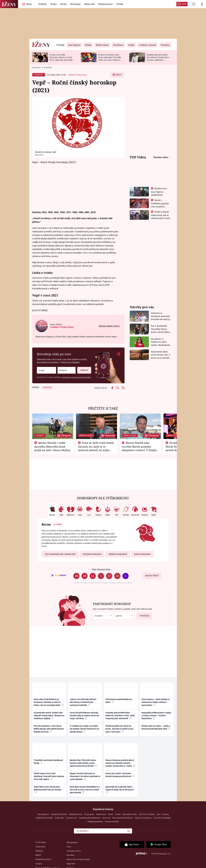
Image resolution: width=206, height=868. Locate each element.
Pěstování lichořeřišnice (122, 818)
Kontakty (71, 855)
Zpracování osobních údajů (78, 859)
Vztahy (53, 4)
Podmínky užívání (43, 859)
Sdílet (119, 75)
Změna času (101, 814)
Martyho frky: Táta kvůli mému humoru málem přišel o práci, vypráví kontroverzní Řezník (83, 763)
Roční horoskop (142, 554)
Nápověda (71, 864)
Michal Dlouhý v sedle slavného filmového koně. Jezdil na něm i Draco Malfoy (52, 446)
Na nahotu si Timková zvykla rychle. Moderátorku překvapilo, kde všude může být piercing (161, 342)
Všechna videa (161, 157)
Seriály (63, 4)
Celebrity (42, 4)
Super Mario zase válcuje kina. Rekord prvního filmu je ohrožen (48, 790)
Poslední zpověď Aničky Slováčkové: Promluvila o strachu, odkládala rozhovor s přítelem (158, 58)
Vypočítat (143, 615)
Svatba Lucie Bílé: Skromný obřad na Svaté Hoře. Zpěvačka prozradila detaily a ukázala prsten (61, 58)
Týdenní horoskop (92, 554)
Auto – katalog (163, 814)
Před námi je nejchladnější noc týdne (119, 701)
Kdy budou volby (130, 814)
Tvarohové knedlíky (162, 818)
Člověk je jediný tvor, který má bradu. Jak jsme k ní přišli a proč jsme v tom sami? (119, 729)
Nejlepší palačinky (95, 821)
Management (72, 842)
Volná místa (40, 847)
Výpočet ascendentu (143, 818)
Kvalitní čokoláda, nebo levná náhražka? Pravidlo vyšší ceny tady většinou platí (110, 58)
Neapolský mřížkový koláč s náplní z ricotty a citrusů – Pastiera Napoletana (156, 716)
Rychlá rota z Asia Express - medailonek (159, 192)
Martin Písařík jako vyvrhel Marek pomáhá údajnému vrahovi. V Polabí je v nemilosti (139, 448)
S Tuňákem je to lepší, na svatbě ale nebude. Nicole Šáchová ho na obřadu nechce (84, 729)
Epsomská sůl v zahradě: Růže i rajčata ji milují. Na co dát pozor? (120, 790)
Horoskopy (75, 4)
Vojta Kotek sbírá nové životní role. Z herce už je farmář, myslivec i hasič (161, 355)
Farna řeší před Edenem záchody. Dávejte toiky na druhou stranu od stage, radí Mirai (84, 716)
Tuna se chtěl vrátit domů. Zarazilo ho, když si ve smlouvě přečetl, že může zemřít (96, 448)
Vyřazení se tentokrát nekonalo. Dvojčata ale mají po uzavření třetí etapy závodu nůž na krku (161, 316)
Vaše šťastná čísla (101, 569)
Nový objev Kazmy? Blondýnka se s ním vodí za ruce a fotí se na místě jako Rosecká (85, 790)
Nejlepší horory (75, 814)
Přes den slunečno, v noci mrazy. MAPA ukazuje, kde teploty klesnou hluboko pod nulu (49, 729)
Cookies (39, 864)
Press (69, 847)
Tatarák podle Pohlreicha (90, 818)
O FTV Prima (41, 842)
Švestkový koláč (112, 821)
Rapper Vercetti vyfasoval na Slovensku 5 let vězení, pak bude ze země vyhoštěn (85, 776)
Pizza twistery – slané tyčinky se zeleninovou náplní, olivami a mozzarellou (155, 702)
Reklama (39, 851)
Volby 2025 (59, 818)
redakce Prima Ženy (78, 75)
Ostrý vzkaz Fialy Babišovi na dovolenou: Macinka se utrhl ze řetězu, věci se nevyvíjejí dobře (49, 702)
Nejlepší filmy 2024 (59, 814)
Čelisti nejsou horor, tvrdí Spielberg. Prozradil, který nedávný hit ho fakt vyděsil (49, 776)
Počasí (118, 814)
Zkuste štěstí (152, 576)
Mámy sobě (89, 4)
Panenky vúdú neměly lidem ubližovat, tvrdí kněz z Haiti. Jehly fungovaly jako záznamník (120, 716)
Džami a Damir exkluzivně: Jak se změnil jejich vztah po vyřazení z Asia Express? (160, 218)
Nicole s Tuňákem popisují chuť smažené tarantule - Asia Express (160, 206)
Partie (111, 814)
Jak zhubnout (43, 814)
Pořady (120, 4)
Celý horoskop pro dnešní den (60, 554)
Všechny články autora (109, 326)
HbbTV (38, 855)
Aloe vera (106, 818)
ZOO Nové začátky (147, 814)
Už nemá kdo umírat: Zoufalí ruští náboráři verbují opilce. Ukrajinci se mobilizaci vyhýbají (49, 716)
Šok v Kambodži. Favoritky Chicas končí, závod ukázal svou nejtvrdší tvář (161, 329)
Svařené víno (71, 818)
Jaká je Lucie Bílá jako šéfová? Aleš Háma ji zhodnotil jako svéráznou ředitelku (83, 702)
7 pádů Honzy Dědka (44, 818)
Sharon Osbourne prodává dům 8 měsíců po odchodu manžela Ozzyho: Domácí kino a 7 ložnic (120, 763)
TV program (89, 814)
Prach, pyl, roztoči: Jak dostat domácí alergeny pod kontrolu (120, 775)
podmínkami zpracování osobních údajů (76, 377)
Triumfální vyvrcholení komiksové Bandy (48, 762)
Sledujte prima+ (106, 4)
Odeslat (83, 369)
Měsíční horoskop (118, 554)
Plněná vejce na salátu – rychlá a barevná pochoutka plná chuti (156, 727)
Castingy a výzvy (74, 851)
